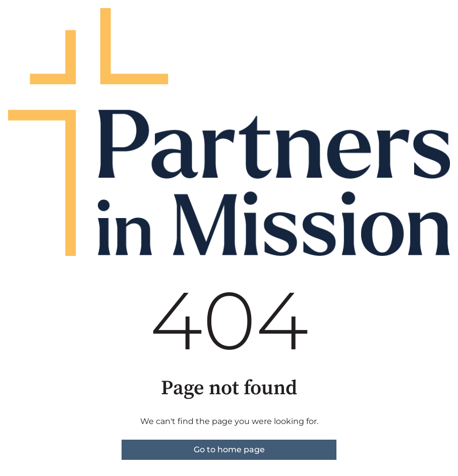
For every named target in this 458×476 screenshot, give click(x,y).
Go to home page (229, 449)
